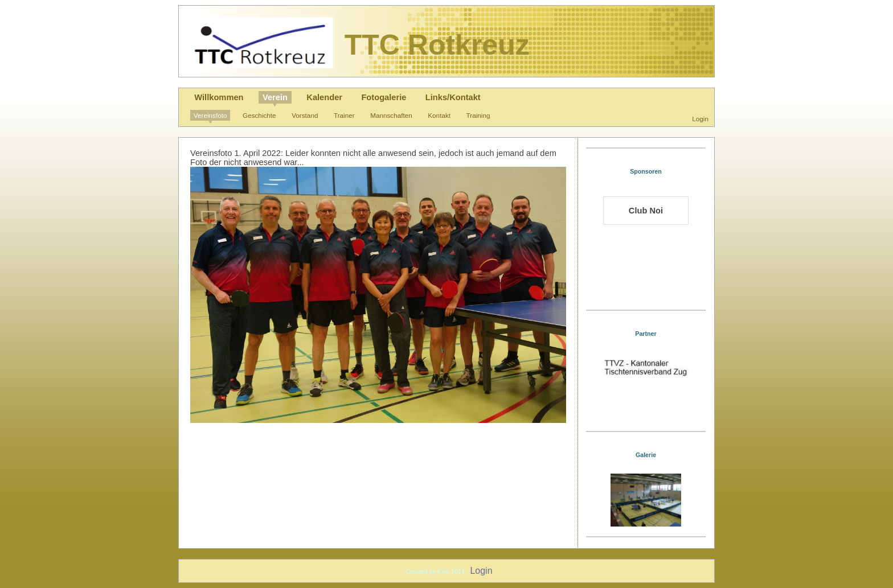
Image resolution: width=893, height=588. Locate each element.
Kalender (324, 97)
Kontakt (439, 115)
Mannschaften (391, 115)
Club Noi (646, 211)
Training (478, 115)
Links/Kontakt (453, 97)
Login (700, 119)
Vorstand (305, 115)
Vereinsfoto (210, 115)
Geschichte (259, 115)
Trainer (344, 115)
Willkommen (219, 97)
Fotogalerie (384, 97)
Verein (275, 97)
